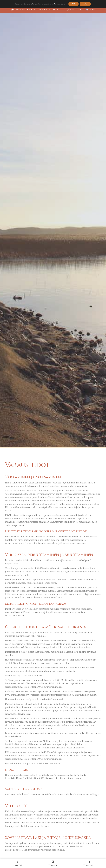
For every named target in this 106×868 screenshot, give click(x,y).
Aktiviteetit (44, 10)
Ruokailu (32, 10)
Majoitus (20, 10)
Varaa (80, 10)
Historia (56, 10)
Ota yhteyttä (69, 10)
